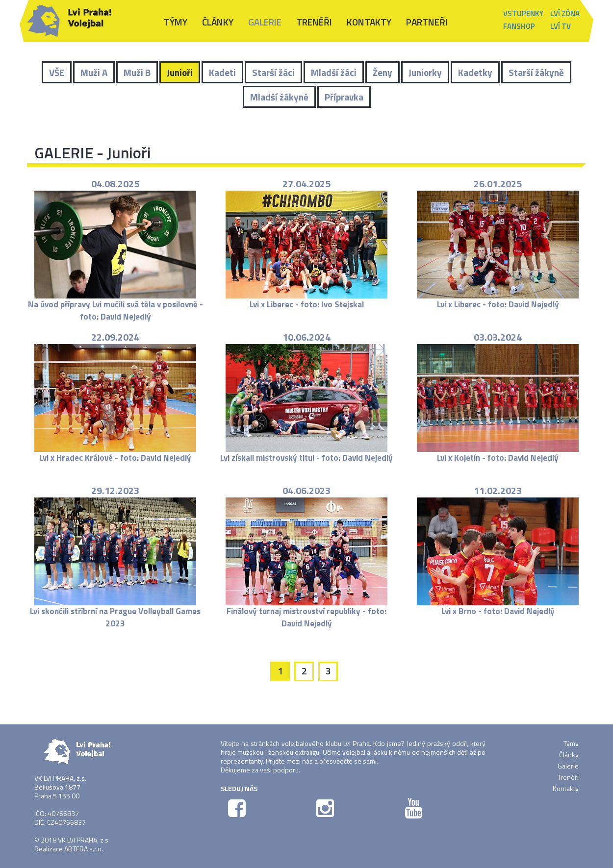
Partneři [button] (427, 22)
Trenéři (568, 777)
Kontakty (369, 22)
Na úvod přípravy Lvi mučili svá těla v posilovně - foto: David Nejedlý (115, 310)
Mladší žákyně (279, 97)
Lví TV (561, 26)
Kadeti (222, 72)
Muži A (94, 72)
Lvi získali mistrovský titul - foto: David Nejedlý (306, 458)
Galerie (568, 766)
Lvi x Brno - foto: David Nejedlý (498, 611)
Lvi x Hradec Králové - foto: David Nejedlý (115, 458)
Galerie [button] (265, 22)
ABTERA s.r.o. (84, 849)
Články (569, 755)
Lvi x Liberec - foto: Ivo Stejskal (307, 304)
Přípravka (344, 97)
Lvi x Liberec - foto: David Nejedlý (498, 304)
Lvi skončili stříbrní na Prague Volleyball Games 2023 (115, 617)
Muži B (137, 72)
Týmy (571, 743)
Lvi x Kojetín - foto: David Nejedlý (498, 458)
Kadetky (475, 72)
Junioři (180, 72)
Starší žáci (273, 72)
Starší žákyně (536, 72)
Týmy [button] (176, 22)
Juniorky (425, 72)
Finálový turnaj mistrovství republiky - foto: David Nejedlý (306, 617)
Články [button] (218, 22)
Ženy (383, 72)
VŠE (57, 72)
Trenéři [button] (314, 22)
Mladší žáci (334, 72)
